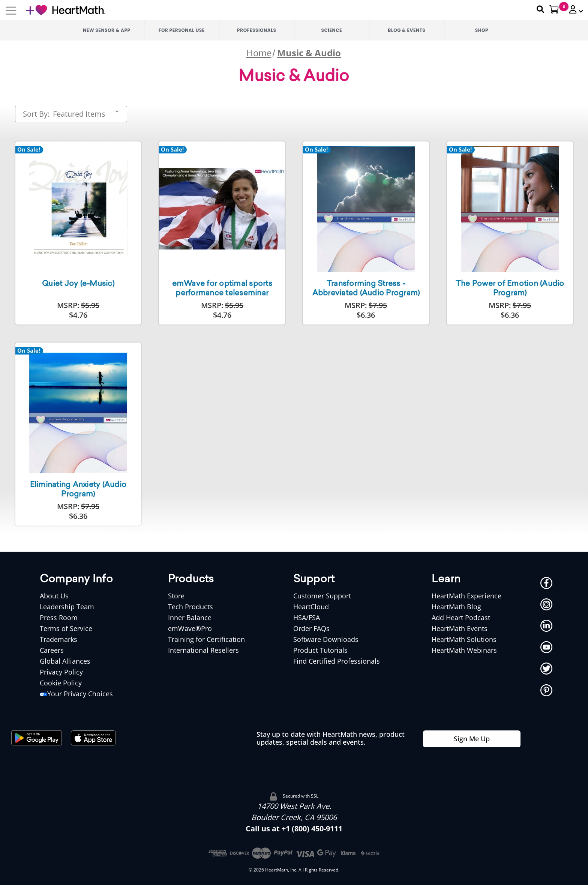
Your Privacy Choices (76, 694)
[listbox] (87, 114)
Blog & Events (406, 30)
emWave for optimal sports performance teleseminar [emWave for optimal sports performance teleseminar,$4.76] (222, 289)
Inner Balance (190, 618)
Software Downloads (326, 639)
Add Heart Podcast (461, 618)
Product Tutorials (320, 650)
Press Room (59, 618)
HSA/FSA (307, 618)
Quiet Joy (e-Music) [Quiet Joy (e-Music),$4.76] (78, 284)
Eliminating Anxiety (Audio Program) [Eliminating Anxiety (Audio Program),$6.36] (78, 490)
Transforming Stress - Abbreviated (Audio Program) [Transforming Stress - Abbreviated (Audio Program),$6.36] (366, 289)
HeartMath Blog (456, 607)
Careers (52, 650)
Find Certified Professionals (337, 661)
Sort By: (36, 114)
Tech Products (190, 607)
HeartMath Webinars (464, 650)
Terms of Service (66, 628)
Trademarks (58, 639)
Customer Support (322, 596)
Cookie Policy (61, 683)
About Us (54, 596)
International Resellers (203, 650)
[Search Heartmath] (537, 10)
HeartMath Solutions (464, 639)
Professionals (256, 30)
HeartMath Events (460, 628)
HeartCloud (311, 607)
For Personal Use (182, 30)
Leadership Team (67, 607)
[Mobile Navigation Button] (11, 10)
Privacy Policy (61, 672)
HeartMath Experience (466, 596)
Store (176, 596)
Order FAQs (311, 628)
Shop (482, 30)
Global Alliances (65, 661)
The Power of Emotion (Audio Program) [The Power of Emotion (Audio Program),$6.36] (510, 289)
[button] (573, 9)
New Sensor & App (106, 30)
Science (332, 30)
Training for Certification (206, 639)
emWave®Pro (190, 628)
